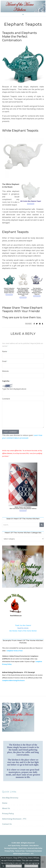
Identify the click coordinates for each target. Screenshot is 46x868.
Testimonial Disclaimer (34, 851)
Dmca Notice (34, 845)
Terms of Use (20, 851)
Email (5, 361)
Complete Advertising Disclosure (13, 680)
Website (5, 371)
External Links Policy (35, 848)
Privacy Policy (8, 814)
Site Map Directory (10, 798)
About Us (6, 808)
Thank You (19, 625)
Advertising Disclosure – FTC (14, 819)
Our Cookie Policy (14, 866)
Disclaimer (25, 845)
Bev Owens (27, 625)
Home (5, 803)
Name (5, 351)
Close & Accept (31, 866)
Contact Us (7, 824)
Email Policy (23, 848)
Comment (6, 399)
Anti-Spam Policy (14, 845)
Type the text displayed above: (14, 389)
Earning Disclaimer (11, 848)
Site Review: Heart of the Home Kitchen (23, 631)
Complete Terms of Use (15, 651)
